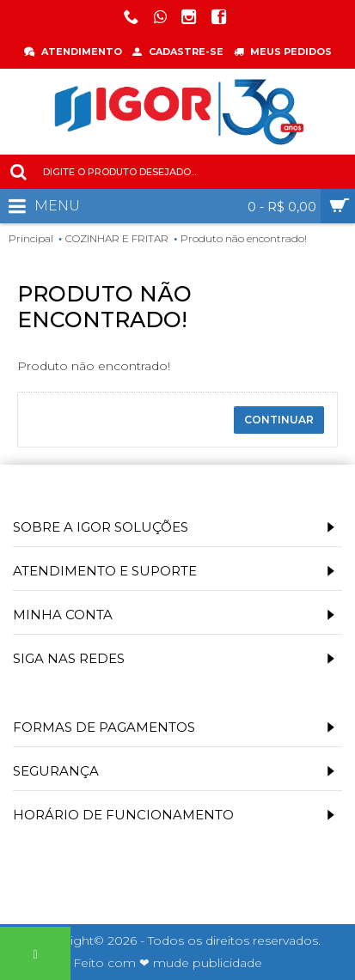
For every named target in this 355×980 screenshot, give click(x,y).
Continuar (279, 420)
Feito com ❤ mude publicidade (168, 963)
